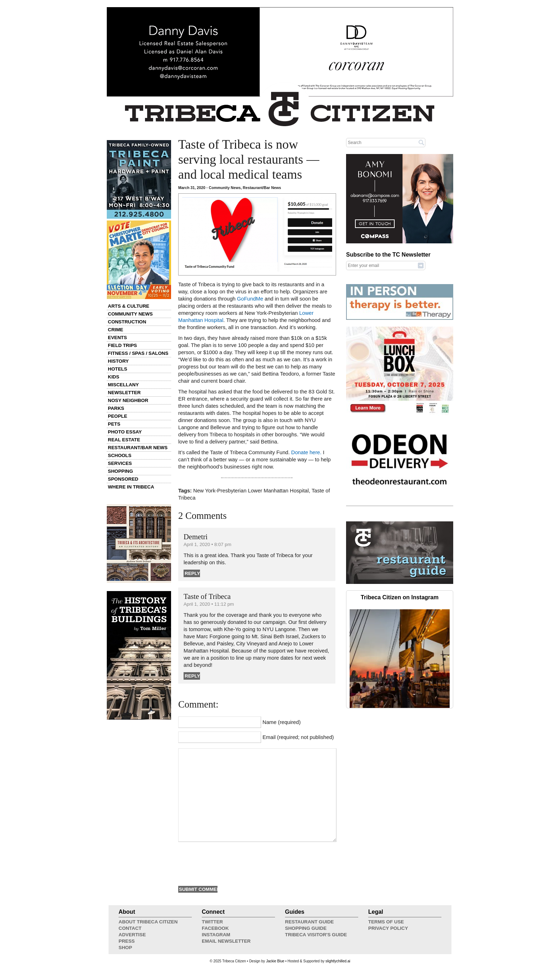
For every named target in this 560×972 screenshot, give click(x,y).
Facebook (215, 928)
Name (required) (282, 722)
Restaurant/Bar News (138, 448)
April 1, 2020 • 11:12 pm (209, 604)
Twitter (212, 922)
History (118, 361)
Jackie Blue (275, 961)
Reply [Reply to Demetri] (192, 573)
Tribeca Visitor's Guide (316, 935)
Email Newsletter (226, 941)
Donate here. (306, 452)
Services (120, 463)
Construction (127, 322)
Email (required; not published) (298, 737)
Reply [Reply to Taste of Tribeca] (192, 676)
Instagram (216, 935)
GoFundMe (250, 299)
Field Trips (122, 345)
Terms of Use (386, 922)
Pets (114, 424)
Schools (120, 455)
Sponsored (123, 479)
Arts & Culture (129, 306)
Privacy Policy (388, 928)
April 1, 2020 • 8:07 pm (207, 544)
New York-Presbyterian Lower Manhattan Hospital (251, 491)
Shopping (120, 471)
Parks (116, 408)
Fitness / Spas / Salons (138, 353)
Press (127, 941)
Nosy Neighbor (128, 400)
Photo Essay (125, 432)
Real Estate (124, 440)
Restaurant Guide (309, 922)
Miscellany (123, 385)
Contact (130, 928)
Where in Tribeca (131, 487)
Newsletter (124, 393)
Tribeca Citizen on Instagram (400, 597)
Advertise (132, 935)
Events (117, 338)
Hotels (117, 369)
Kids (114, 377)
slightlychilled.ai (338, 961)
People (117, 416)
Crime (116, 330)
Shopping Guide (306, 928)
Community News (130, 314)
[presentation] (232, 863)
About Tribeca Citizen (148, 922)
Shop (125, 948)
